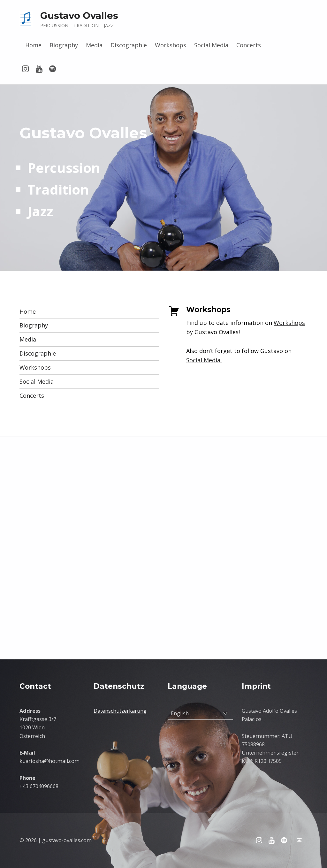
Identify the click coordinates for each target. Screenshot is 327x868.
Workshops (171, 45)
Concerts (249, 45)
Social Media (211, 45)
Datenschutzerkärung (120, 711)
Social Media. (204, 360)
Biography (64, 45)
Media (94, 45)
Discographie (129, 45)
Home (33, 45)
